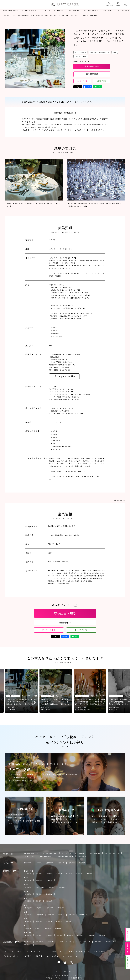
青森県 (59, 874)
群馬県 (39, 880)
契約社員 (39, 942)
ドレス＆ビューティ (91, 10)
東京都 (27, 863)
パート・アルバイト (80, 52)
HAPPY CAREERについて (36, 951)
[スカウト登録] (109, 4)
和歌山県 (83, 915)
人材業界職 (82, 856)
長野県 (39, 894)
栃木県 (28, 880)
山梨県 (28, 894)
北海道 (28, 874)
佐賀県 (70, 935)
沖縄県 (102, 935)
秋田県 (49, 874)
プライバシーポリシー (12, 956)
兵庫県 (61, 863)
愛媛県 (48, 928)
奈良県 (72, 915)
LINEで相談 (101, 81)
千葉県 (52, 887)
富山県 (49, 901)
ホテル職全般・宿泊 (29, 10)
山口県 (49, 922)
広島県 (28, 922)
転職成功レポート (58, 951)
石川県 (28, 901)
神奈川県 (40, 887)
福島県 (79, 874)
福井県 (39, 901)
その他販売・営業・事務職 (64, 856)
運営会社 (39, 956)
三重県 (39, 908)
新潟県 (49, 894)
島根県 (69, 922)
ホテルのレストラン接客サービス (99, 52)
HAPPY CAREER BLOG (79, 951)
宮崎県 (92, 935)
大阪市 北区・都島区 (81, 56)
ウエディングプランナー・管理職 (52, 10)
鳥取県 (59, 922)
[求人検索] (118, 4)
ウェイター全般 (73, 10)
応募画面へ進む (92, 66)
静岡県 (61, 908)
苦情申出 (28, 956)
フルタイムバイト (65, 942)
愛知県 (50, 863)
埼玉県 (62, 887)
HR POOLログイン (70, 956)
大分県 (60, 935)
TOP (5, 951)
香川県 (28, 928)
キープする (84, 81)
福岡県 (82, 863)
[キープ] (125, 4)
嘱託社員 (98, 942)
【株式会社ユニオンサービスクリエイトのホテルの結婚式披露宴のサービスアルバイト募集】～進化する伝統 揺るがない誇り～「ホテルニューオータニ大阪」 (90, 702)
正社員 (28, 942)
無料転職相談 (92, 74)
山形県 (89, 874)
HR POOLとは (52, 956)
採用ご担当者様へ (101, 951)
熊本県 (39, 935)
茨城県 (49, 880)
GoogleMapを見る (66, 376)
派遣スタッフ (111, 942)
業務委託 (28, 945)
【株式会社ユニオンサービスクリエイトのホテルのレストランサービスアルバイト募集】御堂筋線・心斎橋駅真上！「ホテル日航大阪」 (22, 702)
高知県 (58, 928)
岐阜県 (50, 908)
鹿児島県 (81, 935)
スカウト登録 (16, 951)
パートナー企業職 (123, 10)
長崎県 (49, 935)
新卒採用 (51, 942)
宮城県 (39, 874)
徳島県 (38, 928)
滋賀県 (61, 915)
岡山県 (39, 922)
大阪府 (115, 52)
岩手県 (69, 874)
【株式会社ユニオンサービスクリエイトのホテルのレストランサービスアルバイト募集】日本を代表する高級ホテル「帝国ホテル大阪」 (56, 702)
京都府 (72, 863)
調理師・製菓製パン (11, 10)
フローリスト (107, 10)
